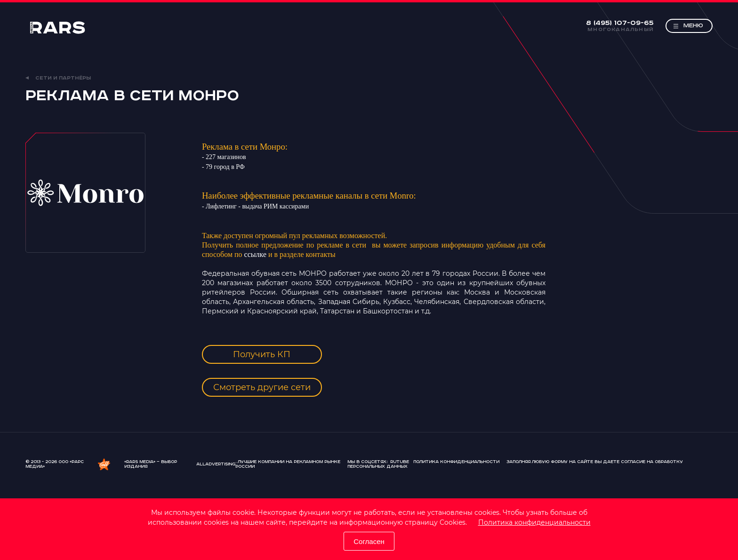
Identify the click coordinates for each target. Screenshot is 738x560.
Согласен (369, 541)
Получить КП (262, 354)
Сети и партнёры (58, 78)
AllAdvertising (216, 464)
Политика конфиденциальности (534, 522)
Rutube (400, 462)
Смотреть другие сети (262, 387)
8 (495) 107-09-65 (620, 23)
